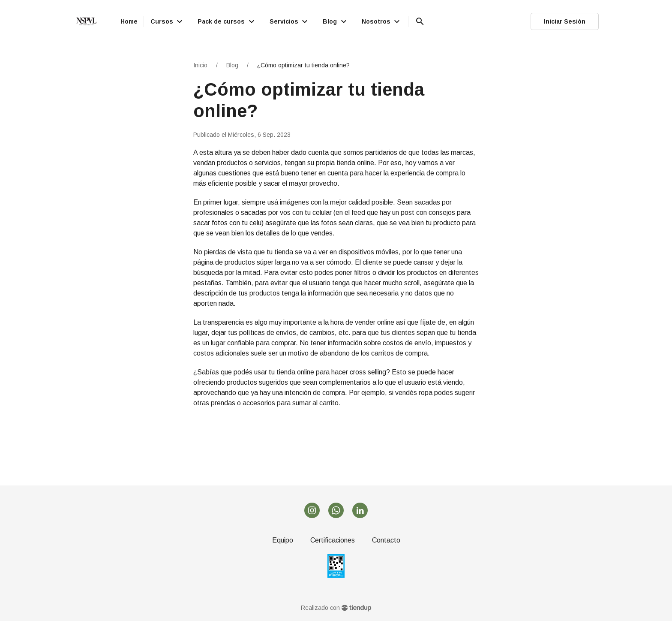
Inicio (200, 65)
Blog (232, 65)
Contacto (386, 540)
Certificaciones (333, 540)
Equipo (283, 540)
